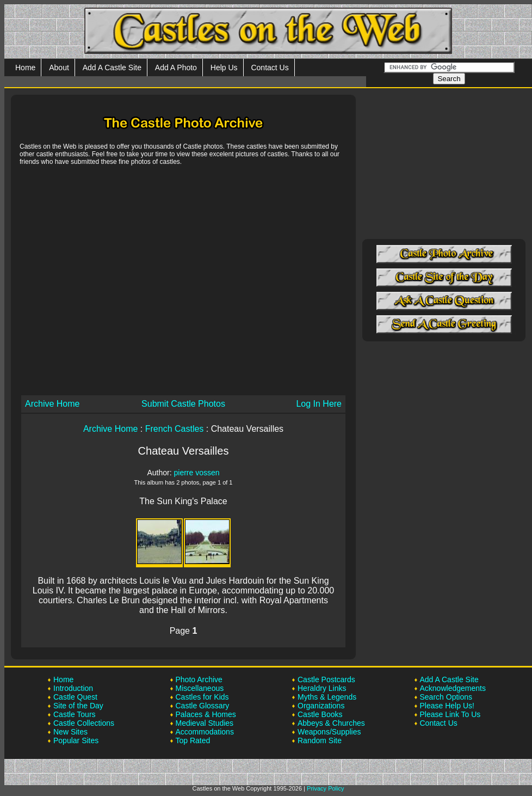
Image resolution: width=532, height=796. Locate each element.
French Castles (175, 429)
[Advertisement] (102, 280)
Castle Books (320, 714)
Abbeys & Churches (331, 723)
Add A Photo (176, 68)
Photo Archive (199, 679)
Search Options (446, 697)
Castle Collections (84, 723)
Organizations (321, 706)
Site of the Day (78, 706)
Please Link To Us (450, 714)
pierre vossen (196, 473)
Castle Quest (75, 697)
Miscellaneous (200, 688)
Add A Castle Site (112, 68)
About (59, 68)
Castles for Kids (202, 697)
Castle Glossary (203, 706)
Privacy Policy (325, 788)
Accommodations (205, 732)
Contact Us (270, 68)
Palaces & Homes (206, 714)
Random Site (320, 740)
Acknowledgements (453, 688)
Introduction (73, 688)
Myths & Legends (327, 697)
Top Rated (193, 740)
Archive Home (52, 404)
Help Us (224, 68)
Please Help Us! (447, 706)
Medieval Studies (205, 723)
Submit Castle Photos (183, 404)
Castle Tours (75, 714)
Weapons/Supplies (329, 732)
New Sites (70, 732)
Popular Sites (76, 740)
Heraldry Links (322, 688)
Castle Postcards (326, 679)
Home (25, 68)
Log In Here (319, 404)
